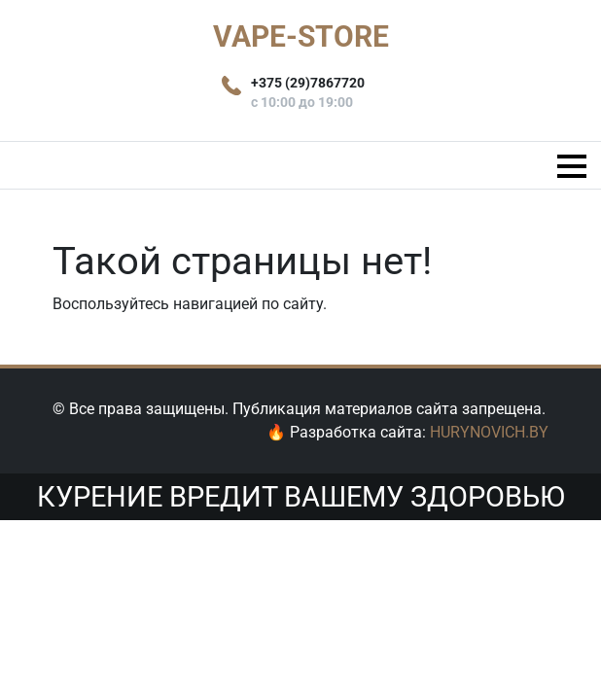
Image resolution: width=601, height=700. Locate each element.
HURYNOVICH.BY (489, 432)
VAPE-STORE (301, 36)
